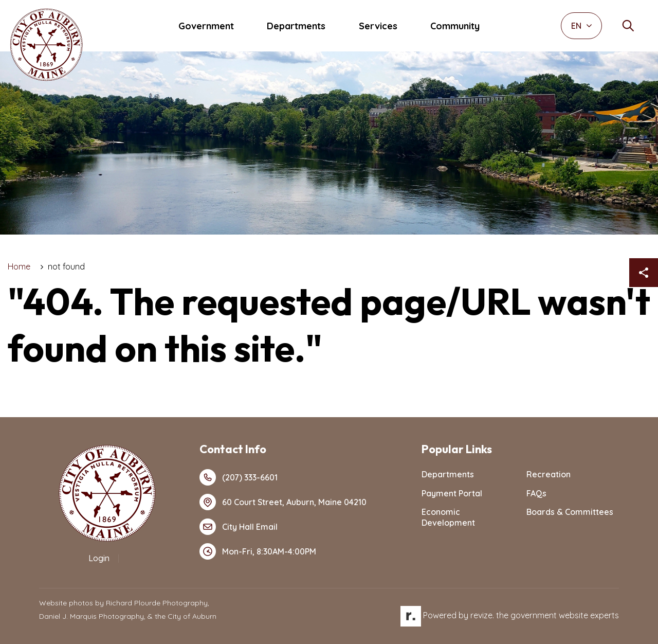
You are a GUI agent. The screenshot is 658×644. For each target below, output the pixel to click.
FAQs (536, 493)
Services (378, 26)
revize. (482, 615)
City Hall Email (239, 527)
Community (455, 26)
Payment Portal (452, 493)
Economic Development (448, 517)
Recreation (549, 474)
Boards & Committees (570, 512)
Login (99, 558)
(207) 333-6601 (239, 477)
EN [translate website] (582, 26)
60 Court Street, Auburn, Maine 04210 (283, 502)
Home (19, 266)
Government (206, 26)
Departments (296, 26)
